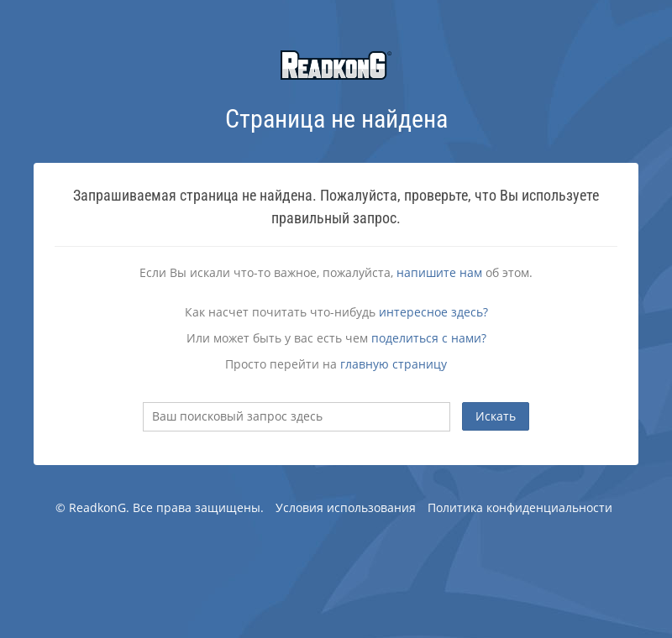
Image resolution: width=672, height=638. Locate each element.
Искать (496, 416)
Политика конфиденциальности (520, 507)
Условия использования (346, 507)
